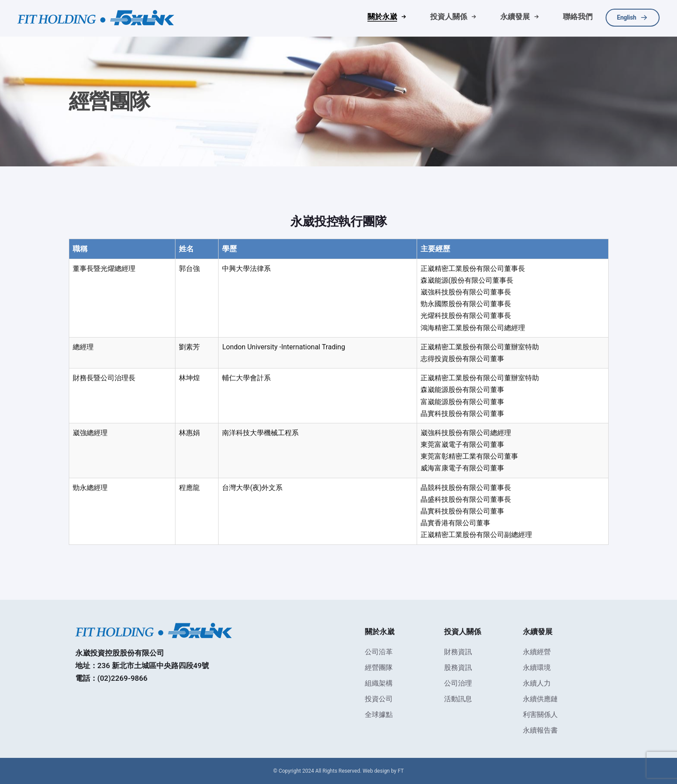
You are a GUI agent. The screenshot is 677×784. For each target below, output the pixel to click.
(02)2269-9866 (123, 678)
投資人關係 (449, 17)
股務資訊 (458, 667)
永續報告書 (540, 730)
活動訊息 (458, 699)
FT (401, 771)
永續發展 (515, 17)
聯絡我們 (578, 17)
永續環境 (537, 667)
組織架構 (379, 683)
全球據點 (379, 715)
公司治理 (458, 683)
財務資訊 (458, 652)
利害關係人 (540, 715)
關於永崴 (382, 17)
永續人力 (537, 683)
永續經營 (537, 652)
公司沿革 (379, 652)
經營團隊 (379, 667)
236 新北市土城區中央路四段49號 (153, 666)
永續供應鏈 (540, 699)
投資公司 (379, 699)
